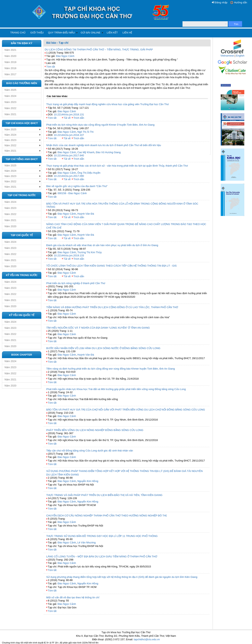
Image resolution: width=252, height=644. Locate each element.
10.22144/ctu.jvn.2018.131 (69, 114)
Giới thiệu (37, 33)
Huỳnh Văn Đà (86, 214)
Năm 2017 (10, 74)
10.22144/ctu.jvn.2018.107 (69, 135)
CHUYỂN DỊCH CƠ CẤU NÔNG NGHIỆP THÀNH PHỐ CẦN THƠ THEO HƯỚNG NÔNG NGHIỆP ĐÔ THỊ (106, 516)
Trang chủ (18, 33)
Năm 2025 (10, 90)
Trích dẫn (79, 118)
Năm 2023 (10, 102)
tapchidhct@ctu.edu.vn (147, 639)
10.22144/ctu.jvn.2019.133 (69, 255)
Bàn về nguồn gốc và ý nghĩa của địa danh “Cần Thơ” (77, 186)
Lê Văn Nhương (87, 543)
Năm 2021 (10, 50)
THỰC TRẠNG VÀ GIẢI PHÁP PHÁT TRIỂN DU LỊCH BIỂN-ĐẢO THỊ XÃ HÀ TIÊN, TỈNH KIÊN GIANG (104, 495)
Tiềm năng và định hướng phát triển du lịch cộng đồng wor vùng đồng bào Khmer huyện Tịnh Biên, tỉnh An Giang (111, 369)
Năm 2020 (10, 56)
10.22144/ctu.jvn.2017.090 (69, 176)
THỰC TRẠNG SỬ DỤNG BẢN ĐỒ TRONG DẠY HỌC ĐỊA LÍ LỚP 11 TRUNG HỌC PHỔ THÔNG (102, 536)
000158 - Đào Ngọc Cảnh (72, 193)
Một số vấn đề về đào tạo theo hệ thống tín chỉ (73, 597)
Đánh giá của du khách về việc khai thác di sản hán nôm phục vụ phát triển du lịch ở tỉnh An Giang (102, 245)
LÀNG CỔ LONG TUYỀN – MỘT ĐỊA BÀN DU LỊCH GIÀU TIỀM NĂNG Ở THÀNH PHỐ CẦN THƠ (102, 556)
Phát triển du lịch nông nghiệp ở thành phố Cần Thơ (76, 283)
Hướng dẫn (241, 2)
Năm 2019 (10, 62)
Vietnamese (227, 56)
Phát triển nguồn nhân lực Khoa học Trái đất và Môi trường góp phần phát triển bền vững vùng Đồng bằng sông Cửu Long (116, 389)
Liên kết (112, 33)
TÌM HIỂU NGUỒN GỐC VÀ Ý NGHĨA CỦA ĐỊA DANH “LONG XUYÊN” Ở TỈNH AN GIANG (98, 328)
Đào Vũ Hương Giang (108, 152)
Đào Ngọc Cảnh (65, 56)
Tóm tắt (51, 67)
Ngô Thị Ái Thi (85, 132)
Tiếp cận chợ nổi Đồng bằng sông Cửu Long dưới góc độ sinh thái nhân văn (90, 451)
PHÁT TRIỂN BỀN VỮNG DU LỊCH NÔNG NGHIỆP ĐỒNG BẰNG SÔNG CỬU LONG (95, 430)
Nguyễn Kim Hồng (88, 481)
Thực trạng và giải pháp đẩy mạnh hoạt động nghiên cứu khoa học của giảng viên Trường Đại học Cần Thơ (107, 104)
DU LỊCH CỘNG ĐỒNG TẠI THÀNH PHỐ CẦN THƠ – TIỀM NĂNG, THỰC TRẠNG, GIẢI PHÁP (99, 50)
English (240, 56)
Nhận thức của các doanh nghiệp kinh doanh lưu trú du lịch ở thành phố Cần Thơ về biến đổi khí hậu (104, 145)
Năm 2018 (10, 68)
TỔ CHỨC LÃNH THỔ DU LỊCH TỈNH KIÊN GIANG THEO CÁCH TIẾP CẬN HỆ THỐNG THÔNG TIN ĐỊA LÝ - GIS (111, 266)
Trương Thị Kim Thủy (90, 252)
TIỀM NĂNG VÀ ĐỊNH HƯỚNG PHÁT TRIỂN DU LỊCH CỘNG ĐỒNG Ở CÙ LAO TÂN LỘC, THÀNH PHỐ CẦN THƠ (112, 307)
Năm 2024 (10, 96)
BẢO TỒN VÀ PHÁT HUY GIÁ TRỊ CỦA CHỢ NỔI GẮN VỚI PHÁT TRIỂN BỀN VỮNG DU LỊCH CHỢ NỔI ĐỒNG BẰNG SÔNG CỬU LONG (126, 410)
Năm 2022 (10, 108)
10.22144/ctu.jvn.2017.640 (69, 155)
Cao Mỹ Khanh (86, 152)
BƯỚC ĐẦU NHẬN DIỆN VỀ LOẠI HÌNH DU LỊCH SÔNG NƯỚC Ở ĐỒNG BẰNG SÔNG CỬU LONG (103, 348)
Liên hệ (127, 33)
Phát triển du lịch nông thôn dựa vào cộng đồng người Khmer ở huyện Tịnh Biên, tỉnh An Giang (100, 125)
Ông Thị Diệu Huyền (89, 173)
